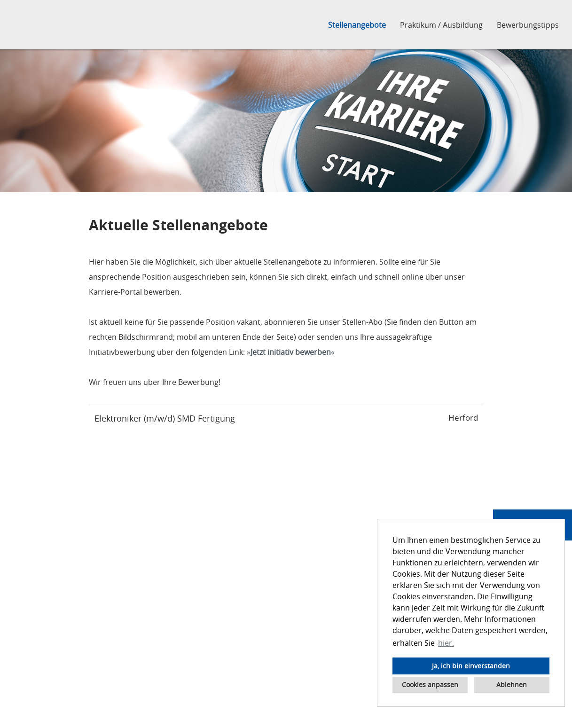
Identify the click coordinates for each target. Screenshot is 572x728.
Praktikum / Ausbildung (441, 25)
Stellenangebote (357, 25)
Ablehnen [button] (512, 685)
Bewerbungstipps (528, 25)
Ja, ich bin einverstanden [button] (471, 666)
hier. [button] (446, 643)
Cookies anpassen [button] (430, 685)
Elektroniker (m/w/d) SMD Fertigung (165, 418)
